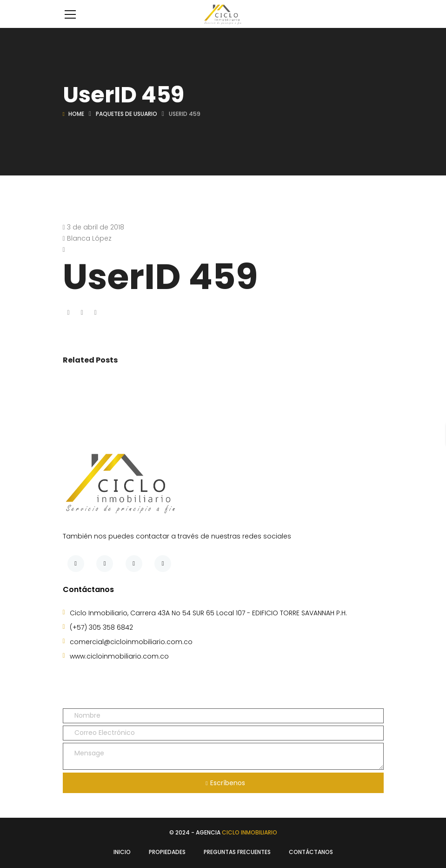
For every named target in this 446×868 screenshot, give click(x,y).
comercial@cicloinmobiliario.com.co (131, 642)
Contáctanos (311, 852)
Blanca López (89, 238)
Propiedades (167, 852)
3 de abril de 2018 (96, 227)
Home (76, 114)
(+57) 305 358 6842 (101, 627)
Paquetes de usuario (126, 114)
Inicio (122, 852)
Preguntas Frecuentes (237, 852)
